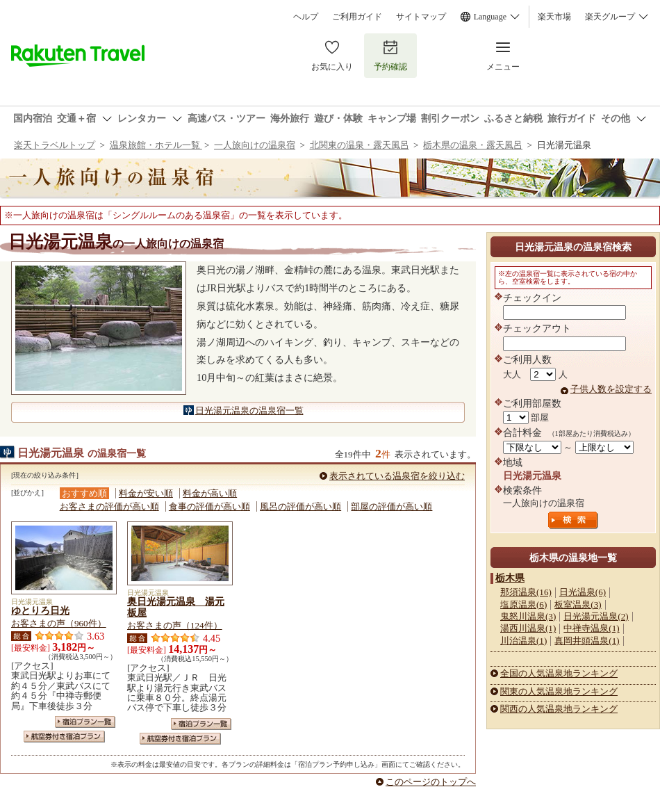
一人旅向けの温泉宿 (255, 145)
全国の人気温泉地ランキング (559, 673)
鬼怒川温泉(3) (528, 616)
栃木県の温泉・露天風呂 (473, 145)
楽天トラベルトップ (55, 145)
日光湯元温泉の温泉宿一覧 (249, 411)
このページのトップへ (431, 782)
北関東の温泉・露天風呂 (360, 145)
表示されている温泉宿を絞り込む (397, 476)
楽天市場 (554, 17)
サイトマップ (421, 17)
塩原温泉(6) (523, 604)
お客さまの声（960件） (59, 623)
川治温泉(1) (523, 641)
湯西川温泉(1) (528, 628)
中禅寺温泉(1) (591, 628)
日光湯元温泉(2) (596, 616)
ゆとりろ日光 (40, 610)
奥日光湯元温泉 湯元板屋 (176, 607)
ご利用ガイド (357, 17)
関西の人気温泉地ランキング (559, 709)
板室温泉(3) (578, 604)
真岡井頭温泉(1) (587, 641)
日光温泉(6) (583, 592)
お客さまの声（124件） (175, 625)
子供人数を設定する (611, 389)
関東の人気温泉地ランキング (559, 691)
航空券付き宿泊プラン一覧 (64, 737)
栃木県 (510, 578)
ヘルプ (306, 17)
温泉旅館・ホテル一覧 (156, 145)
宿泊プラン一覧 (85, 722)
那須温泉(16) (526, 592)
